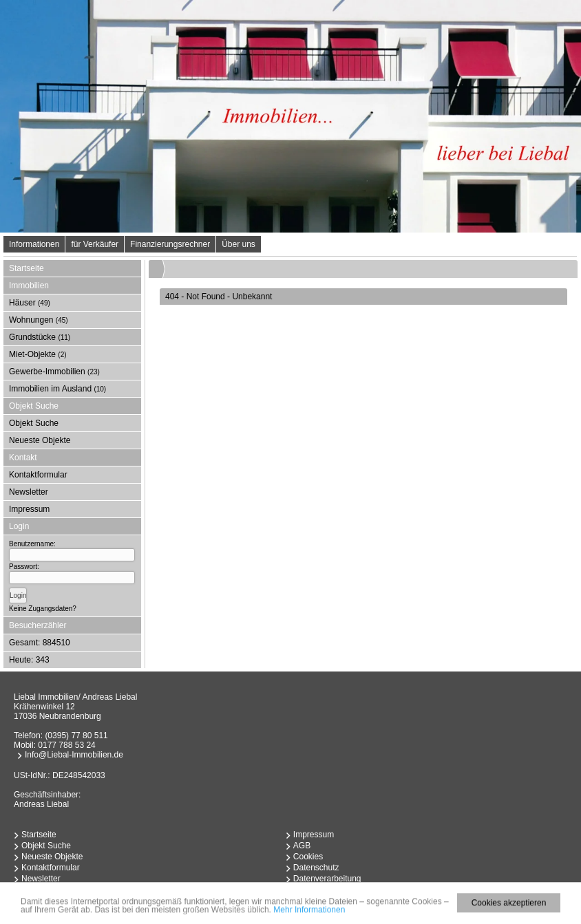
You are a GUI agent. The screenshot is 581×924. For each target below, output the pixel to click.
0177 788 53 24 (66, 745)
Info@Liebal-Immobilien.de (74, 755)
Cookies (308, 857)
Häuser (30, 303)
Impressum (29, 509)
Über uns (239, 244)
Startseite (27, 268)
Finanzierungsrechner (170, 244)
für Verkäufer (95, 244)
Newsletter (29, 492)
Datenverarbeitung (327, 879)
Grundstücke (40, 337)
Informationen (34, 244)
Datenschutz (316, 868)
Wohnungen (39, 320)
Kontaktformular (38, 475)
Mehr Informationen (309, 912)
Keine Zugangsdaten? (43, 609)
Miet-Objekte (38, 354)
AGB (302, 846)
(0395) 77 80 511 (76, 735)
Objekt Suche (34, 423)
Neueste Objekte (40, 440)
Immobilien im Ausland (57, 389)
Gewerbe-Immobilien (54, 372)
